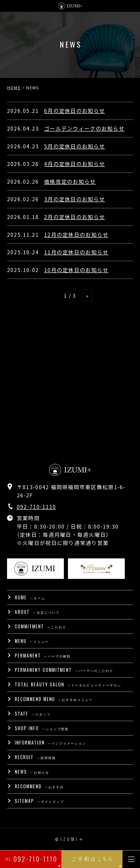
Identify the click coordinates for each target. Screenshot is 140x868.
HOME (30, 597)
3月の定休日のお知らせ (75, 199)
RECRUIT (35, 757)
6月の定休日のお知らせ (75, 111)
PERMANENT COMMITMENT (64, 670)
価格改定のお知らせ (70, 181)
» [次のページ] (87, 296)
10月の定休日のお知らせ (76, 270)
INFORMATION (51, 742)
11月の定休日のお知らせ (76, 252)
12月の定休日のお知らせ (76, 235)
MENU (32, 641)
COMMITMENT (41, 626)
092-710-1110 (36, 507)
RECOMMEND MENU (54, 699)
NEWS (32, 772)
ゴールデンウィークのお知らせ (84, 128)
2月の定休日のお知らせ (75, 217)
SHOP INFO (42, 728)
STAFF (33, 714)
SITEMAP (39, 801)
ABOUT (37, 612)
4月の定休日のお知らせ (75, 164)
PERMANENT (43, 655)
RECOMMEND (39, 786)
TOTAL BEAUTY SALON (68, 684)
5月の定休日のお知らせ (75, 146)
